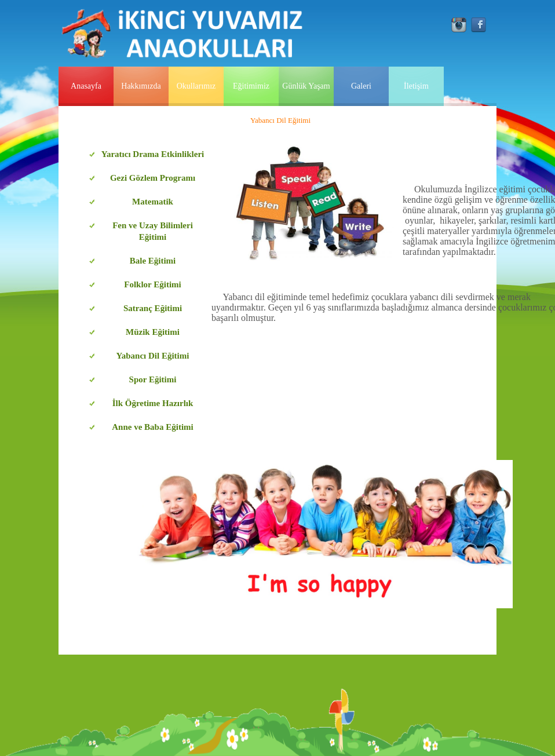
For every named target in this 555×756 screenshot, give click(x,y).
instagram (459, 25)
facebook (479, 25)
